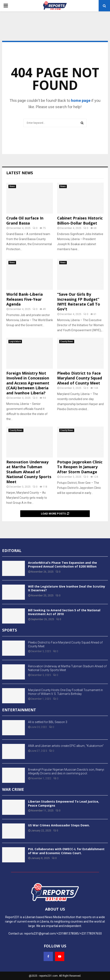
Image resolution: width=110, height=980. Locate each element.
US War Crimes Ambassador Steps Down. (59, 825)
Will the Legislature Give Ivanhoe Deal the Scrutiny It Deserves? (67, 588)
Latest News (20, 173)
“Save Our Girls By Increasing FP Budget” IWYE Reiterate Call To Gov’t (79, 302)
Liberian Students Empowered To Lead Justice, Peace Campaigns (64, 803)
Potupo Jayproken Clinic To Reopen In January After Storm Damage (80, 467)
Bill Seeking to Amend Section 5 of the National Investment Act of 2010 (64, 612)
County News (67, 341)
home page (81, 100)
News (12, 186)
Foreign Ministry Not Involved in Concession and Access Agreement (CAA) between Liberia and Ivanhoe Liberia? (28, 383)
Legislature (15, 341)
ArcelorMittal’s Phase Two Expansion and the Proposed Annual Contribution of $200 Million (62, 564)
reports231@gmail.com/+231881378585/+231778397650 (63, 933)
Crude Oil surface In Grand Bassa (25, 220)
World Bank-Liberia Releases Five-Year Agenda (25, 299)
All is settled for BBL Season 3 (48, 722)
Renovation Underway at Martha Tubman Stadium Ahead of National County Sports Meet (29, 472)
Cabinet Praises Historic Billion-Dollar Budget (80, 220)
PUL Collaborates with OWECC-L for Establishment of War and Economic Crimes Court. (66, 851)
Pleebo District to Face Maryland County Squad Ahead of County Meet (80, 378)
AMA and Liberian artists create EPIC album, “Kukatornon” (66, 746)
